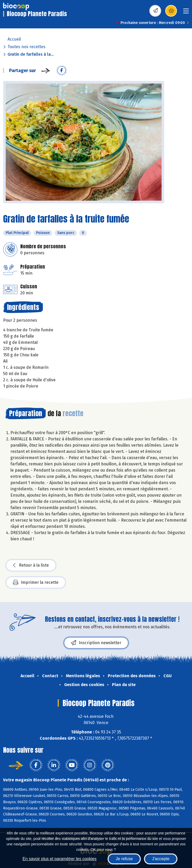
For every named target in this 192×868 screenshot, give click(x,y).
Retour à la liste (31, 565)
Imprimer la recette (36, 582)
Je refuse (124, 859)
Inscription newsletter (96, 643)
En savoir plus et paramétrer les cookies (60, 859)
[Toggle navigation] (186, 13)
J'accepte (161, 859)
